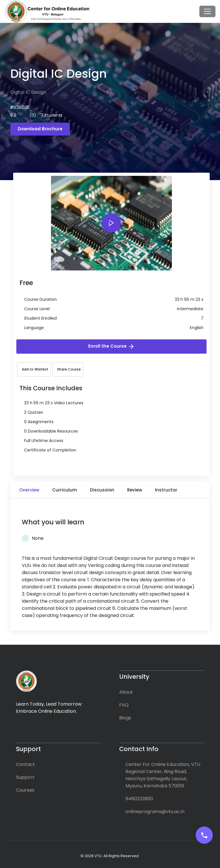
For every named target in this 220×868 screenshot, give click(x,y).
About (126, 692)
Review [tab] (135, 490)
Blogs (125, 718)
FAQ (124, 705)
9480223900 (139, 799)
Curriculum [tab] (65, 490)
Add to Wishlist (35, 369)
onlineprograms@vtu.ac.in (155, 812)
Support (25, 777)
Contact (25, 764)
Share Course (69, 369)
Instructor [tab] (166, 490)
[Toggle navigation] (207, 11)
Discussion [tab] (102, 490)
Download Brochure (40, 129)
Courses (25, 790)
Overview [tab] (29, 490)
